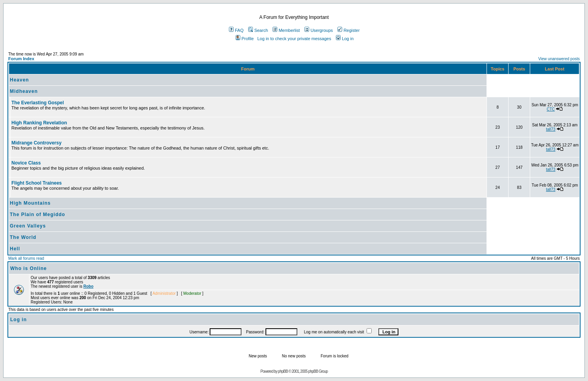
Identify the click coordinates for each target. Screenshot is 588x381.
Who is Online (29, 268)
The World (23, 237)
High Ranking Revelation (39, 123)
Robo (88, 286)
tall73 (551, 129)
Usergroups (319, 30)
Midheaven (24, 91)
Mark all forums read (26, 258)
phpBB (283, 371)
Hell (15, 249)
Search (258, 30)
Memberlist (286, 30)
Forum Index (21, 59)
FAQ (236, 30)
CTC (551, 109)
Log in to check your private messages (294, 39)
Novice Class (26, 163)
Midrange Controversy (36, 143)
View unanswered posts (559, 59)
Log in (345, 39)
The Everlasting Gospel (38, 103)
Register (348, 30)
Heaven (19, 80)
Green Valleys (28, 226)
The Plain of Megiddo (38, 215)
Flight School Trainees (37, 183)
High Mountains (30, 203)
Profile (245, 39)
